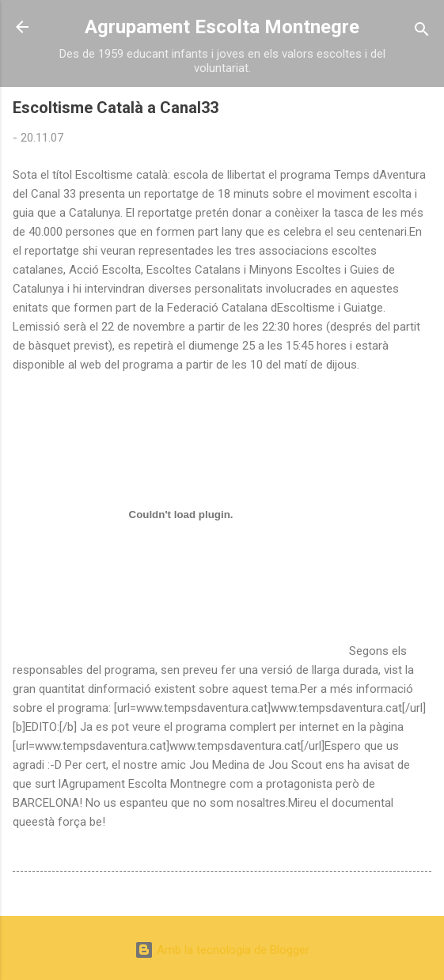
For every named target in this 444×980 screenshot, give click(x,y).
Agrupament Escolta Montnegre (222, 27)
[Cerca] (422, 32)
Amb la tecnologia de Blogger (222, 950)
